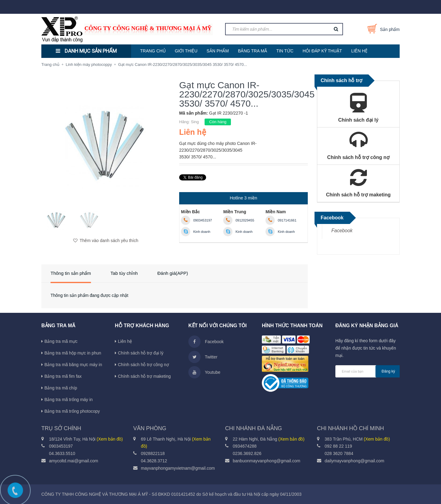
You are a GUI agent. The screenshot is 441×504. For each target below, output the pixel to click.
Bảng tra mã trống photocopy (72, 411)
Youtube (204, 372)
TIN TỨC (285, 51)
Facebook (342, 231)
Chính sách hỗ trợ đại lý (141, 353)
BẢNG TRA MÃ (253, 51)
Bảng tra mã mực (61, 341)
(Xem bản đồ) (110, 439)
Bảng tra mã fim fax (63, 376)
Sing (195, 122)
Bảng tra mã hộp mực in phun (73, 353)
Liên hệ (125, 341)
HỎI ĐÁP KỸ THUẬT (322, 51)
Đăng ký (388, 371)
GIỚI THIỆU (186, 51)
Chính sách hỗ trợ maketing (144, 376)
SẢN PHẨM (218, 51)
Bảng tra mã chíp (61, 388)
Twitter (203, 357)
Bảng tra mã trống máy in (69, 400)
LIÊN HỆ (359, 51)
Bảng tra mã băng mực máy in (73, 365)
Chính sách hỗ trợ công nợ (143, 365)
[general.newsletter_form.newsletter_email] (367, 371)
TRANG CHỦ (153, 51)
